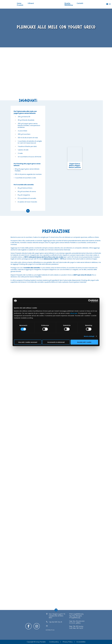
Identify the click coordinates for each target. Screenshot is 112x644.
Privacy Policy (68, 642)
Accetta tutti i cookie (84, 342)
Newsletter (69, 5)
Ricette (67, 3)
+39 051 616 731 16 (55, 622)
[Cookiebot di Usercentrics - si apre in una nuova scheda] (90, 301)
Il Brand (31, 3)
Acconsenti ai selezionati (56, 342)
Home (19, 3)
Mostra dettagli (89, 336)
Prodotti (20, 5)
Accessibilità (81, 642)
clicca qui (74, 313)
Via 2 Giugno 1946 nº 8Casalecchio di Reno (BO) (57, 616)
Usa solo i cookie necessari (28, 342)
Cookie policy (54, 642)
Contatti (80, 3)
